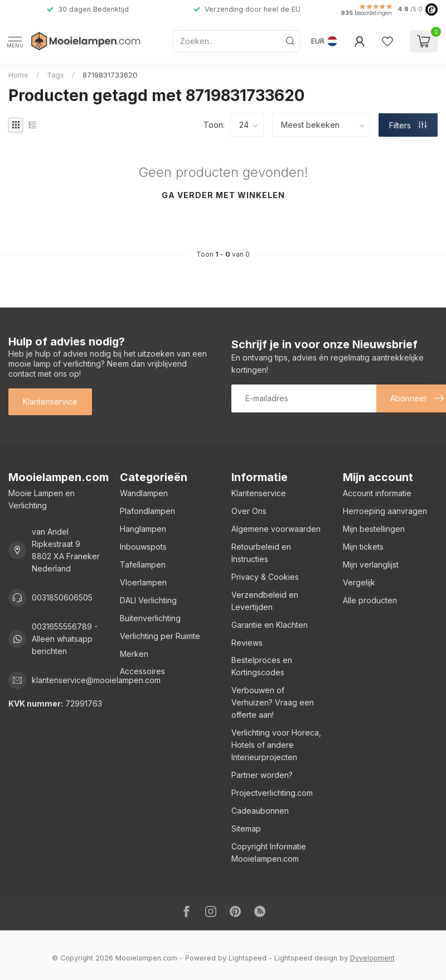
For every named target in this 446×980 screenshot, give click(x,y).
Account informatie (377, 493)
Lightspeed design (306, 958)
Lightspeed (248, 958)
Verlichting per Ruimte (160, 636)
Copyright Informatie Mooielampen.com (269, 852)
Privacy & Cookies (265, 577)
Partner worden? (262, 775)
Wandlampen (144, 493)
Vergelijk (359, 582)
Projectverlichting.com (272, 793)
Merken (134, 654)
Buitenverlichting (150, 618)
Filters (408, 125)
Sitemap (246, 828)
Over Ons (249, 511)
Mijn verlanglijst (371, 565)
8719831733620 (110, 75)
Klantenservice (50, 402)
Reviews (247, 643)
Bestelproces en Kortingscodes (262, 666)
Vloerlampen (143, 582)
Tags (55, 75)
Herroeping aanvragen (385, 511)
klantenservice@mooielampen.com (96, 680)
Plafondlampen (147, 511)
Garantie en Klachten (270, 625)
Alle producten (370, 600)
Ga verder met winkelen (223, 195)
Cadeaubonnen (260, 811)
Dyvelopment (372, 958)
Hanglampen (143, 529)
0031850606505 (62, 597)
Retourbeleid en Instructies (261, 553)
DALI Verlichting (148, 600)
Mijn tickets (363, 547)
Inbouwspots (143, 547)
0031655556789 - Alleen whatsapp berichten (65, 639)
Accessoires (142, 671)
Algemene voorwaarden (276, 529)
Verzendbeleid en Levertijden (265, 601)
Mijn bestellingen (374, 529)
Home (18, 75)
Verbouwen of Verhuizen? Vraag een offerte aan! (273, 702)
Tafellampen (143, 565)
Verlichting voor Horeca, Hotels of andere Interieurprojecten (276, 745)
